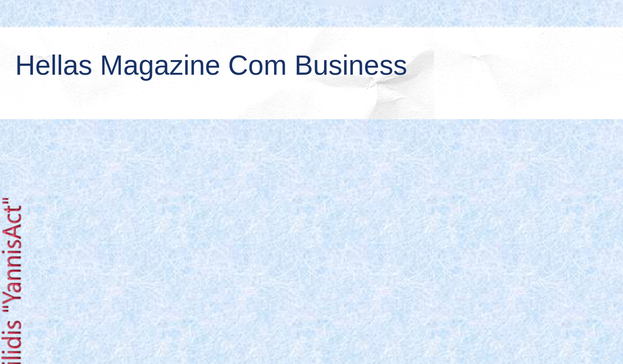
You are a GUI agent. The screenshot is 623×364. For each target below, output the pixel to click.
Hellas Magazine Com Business (211, 65)
